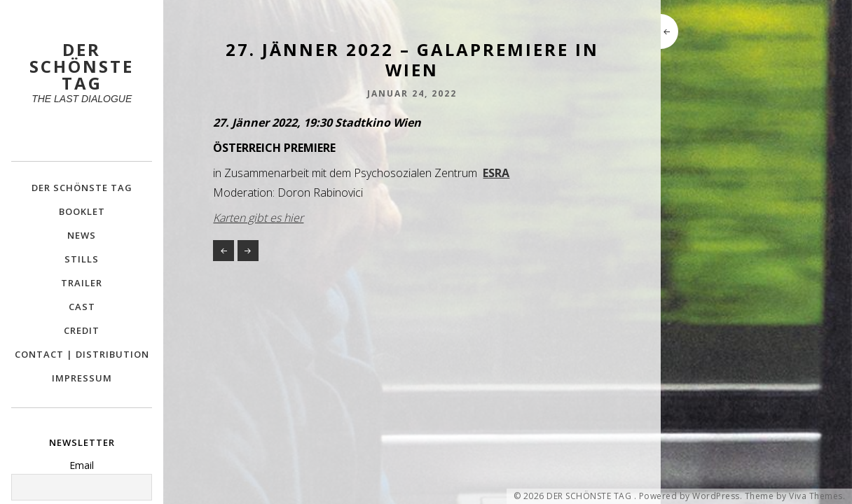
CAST (82, 307)
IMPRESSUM (82, 378)
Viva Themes (816, 496)
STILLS (82, 259)
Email (82, 465)
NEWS (82, 235)
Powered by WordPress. (691, 496)
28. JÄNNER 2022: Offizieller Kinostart (248, 251)
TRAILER (82, 283)
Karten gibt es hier (258, 218)
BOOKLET (82, 211)
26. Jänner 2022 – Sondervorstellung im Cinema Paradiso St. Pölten (224, 251)
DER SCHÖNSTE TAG (82, 188)
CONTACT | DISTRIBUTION (82, 354)
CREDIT (82, 330)
